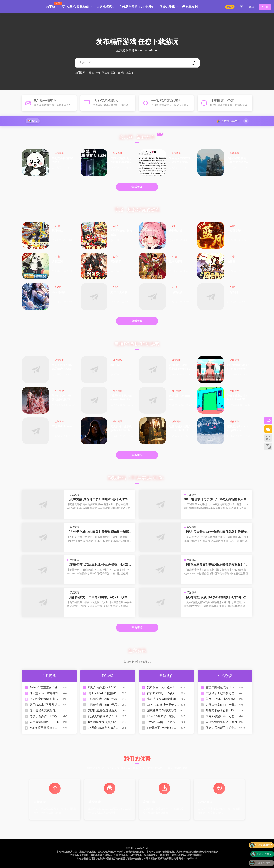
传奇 (98, 72)
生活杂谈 (59, 153)
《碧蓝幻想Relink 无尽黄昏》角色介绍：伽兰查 (104, 699)
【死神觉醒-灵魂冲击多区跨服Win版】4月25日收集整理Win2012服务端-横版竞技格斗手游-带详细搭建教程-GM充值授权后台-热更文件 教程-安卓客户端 (99, 499)
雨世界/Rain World (62, 428)
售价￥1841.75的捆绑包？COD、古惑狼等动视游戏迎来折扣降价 (104, 693)
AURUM (115, 365)
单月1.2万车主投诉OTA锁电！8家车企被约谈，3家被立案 (222, 699)
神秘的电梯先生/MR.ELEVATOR (237, 398)
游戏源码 (104, 7)
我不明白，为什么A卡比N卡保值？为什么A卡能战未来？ (162, 688)
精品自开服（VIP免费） (137, 7)
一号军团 (232, 292)
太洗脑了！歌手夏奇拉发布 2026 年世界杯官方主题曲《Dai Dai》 (221, 693)
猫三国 (231, 262)
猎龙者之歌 (176, 231)
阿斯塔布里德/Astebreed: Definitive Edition (121, 398)
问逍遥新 (116, 262)
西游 (113, 72)
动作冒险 (59, 360)
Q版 (173, 226)
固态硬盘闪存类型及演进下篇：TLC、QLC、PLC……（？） (163, 711)
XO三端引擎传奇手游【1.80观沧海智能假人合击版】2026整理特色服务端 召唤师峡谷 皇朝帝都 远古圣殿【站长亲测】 (216, 499)
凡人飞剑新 (59, 292)
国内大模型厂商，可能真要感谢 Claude (121, 160)
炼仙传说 (57, 231)
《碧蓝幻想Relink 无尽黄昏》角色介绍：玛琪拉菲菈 (104, 705)
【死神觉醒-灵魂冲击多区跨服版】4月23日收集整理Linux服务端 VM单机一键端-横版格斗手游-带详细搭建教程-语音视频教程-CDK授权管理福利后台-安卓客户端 (217, 597)
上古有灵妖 (176, 292)
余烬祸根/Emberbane (179, 398)
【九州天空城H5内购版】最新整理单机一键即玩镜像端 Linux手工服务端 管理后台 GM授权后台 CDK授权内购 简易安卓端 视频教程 (99, 532)
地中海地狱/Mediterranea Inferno (238, 367)
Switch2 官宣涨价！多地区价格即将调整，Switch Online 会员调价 (45, 688)
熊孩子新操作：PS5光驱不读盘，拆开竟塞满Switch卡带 (45, 716)
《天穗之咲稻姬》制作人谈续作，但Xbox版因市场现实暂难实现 (46, 699)
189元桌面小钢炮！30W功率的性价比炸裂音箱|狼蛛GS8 (163, 728)
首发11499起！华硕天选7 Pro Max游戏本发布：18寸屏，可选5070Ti (162, 693)
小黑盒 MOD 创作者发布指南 (104, 728)
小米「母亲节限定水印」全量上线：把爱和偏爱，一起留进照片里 (163, 699)
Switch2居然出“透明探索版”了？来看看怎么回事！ (163, 722)
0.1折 (57, 226)
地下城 (121, 72)
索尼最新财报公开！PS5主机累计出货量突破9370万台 (46, 722)
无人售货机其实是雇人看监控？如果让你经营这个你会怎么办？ (45, 711)
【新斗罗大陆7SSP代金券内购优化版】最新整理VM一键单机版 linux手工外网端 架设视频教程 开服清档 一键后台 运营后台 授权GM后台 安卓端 (217, 532)
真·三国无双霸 (119, 292)
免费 (115, 257)
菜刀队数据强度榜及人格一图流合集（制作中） (104, 711)
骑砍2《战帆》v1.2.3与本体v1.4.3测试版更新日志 (105, 688)
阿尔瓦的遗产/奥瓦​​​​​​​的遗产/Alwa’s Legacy (63, 367)
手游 (52, 5)
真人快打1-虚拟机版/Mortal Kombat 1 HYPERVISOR (121, 429)
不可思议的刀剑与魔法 (121, 233)
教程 (91, 72)
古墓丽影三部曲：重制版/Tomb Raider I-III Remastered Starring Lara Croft (180, 367)
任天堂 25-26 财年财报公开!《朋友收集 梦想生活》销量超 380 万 (45, 693)
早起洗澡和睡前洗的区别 (63, 160)
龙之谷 (130, 72)
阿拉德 (106, 72)
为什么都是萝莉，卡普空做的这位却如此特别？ (238, 160)
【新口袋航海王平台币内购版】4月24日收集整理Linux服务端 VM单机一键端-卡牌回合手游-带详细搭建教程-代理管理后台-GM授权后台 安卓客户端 (99, 597)
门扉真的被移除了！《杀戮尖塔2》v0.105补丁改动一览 (104, 716)
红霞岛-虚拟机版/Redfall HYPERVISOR (180, 429)
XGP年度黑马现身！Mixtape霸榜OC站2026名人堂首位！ (46, 728)
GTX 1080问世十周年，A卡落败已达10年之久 (163, 705)
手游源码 (74, 495)
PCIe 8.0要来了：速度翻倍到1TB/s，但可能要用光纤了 (162, 716)
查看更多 (137, 187)
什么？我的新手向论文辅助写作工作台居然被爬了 (221, 728)
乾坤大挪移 (176, 262)
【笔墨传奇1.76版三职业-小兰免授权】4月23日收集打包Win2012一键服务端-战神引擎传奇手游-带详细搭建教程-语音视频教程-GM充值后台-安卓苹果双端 (99, 565)
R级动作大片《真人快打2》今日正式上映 (104, 722)
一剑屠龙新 (234, 231)
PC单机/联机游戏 (76, 7)
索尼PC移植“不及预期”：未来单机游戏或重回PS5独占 (45, 705)
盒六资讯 (167, 7)
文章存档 (190, 7)
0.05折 (58, 287)
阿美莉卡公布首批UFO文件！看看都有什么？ (180, 160)
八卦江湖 (57, 262)
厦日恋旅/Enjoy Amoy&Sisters (237, 428)
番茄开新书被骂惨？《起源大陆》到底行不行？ (221, 688)
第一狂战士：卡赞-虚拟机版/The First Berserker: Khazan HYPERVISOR (62, 398)
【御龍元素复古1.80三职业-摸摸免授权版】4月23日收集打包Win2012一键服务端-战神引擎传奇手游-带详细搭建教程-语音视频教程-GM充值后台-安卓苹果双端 (216, 565)
